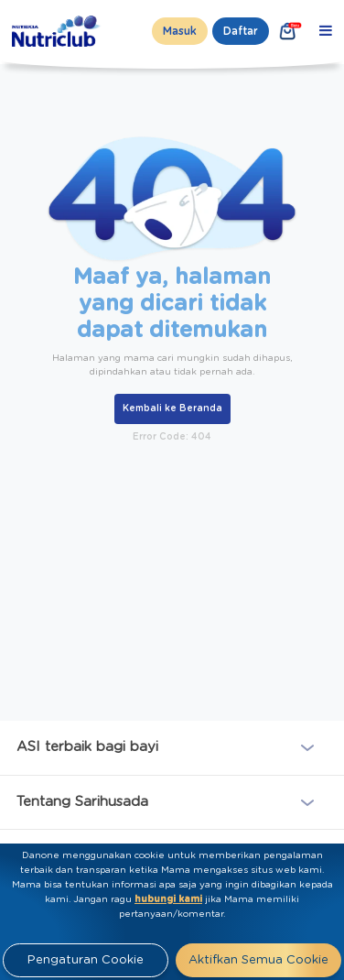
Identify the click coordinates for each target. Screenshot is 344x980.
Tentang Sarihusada (82, 801)
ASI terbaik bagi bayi (87, 747)
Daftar (241, 31)
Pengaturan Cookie (86, 960)
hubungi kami (168, 899)
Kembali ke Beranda (172, 408)
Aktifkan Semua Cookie (258, 960)
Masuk (180, 31)
